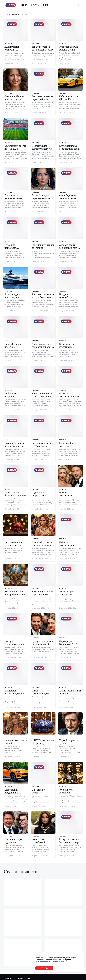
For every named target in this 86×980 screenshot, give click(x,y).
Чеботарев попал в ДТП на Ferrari (69, 98)
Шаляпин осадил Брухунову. (14, 841)
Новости (24, 5)
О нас (45, 5)
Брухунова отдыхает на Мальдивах (43, 444)
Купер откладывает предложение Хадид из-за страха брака (43, 644)
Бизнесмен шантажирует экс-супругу (14, 693)
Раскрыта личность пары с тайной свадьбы (42, 99)
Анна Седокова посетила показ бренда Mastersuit (69, 198)
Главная (7, 15)
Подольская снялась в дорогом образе (16, 444)
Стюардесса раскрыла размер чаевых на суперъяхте (14, 200)
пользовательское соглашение (50, 962)
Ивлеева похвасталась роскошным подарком (66, 497)
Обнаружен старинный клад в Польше (14, 644)
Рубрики (35, 5)
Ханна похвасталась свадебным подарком (70, 693)
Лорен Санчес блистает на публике (16, 494)
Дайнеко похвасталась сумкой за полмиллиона (66, 546)
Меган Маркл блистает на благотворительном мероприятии (70, 596)
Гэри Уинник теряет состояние (43, 246)
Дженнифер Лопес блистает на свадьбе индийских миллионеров (43, 546)
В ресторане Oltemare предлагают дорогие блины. (43, 794)
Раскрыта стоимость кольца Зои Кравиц (43, 296)
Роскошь (8, 44)
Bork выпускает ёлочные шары (13, 543)
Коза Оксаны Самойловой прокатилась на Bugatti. (40, 843)
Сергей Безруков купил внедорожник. (68, 743)
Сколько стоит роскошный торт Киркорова (68, 248)
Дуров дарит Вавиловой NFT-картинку (68, 644)
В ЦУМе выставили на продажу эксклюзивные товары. (43, 744)
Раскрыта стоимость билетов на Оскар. (70, 841)
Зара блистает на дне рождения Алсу (43, 48)
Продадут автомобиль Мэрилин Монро (68, 297)
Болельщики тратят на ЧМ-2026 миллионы (15, 149)
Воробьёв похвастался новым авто (70, 396)
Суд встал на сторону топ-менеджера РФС (41, 495)
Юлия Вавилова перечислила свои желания (69, 149)
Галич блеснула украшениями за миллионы (41, 198)
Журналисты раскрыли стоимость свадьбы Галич (15, 51)
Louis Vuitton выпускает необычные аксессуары (66, 447)
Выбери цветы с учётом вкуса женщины (68, 347)
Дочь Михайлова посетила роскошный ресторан (14, 348)
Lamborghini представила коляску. (11, 793)
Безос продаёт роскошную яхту (14, 296)
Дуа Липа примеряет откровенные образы (12, 249)
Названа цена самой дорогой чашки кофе (43, 594)
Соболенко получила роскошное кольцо (15, 396)
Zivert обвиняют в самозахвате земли (42, 395)
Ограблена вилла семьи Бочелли (68, 48)
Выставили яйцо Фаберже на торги (15, 593)
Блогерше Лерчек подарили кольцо (14, 98)
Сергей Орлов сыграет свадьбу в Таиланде (42, 149)
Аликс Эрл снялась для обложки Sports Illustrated (42, 347)
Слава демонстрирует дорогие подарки (41, 693)
